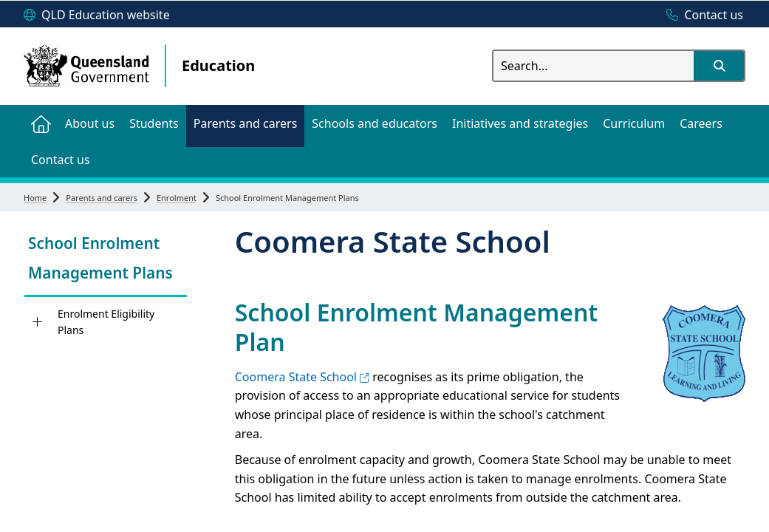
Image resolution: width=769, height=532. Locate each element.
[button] (719, 66)
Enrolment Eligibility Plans (106, 322)
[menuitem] (41, 123)
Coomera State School (302, 377)
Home (35, 198)
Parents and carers (102, 198)
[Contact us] (701, 16)
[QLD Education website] (97, 16)
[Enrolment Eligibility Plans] (37, 322)
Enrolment (177, 198)
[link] (106, 260)
